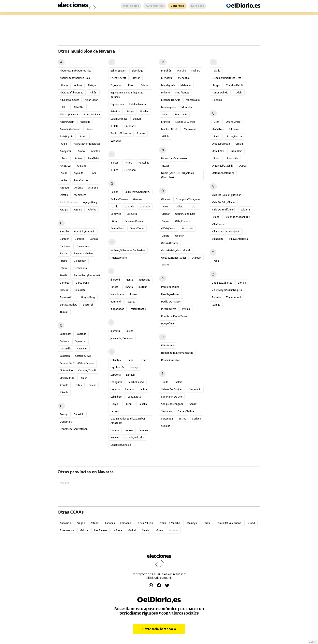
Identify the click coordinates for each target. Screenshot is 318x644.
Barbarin (65, 239)
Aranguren (66, 151)
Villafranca (218, 224)
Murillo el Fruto (170, 129)
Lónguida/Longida (121, 445)
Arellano (82, 166)
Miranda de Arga (171, 100)
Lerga (115, 404)
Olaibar (165, 214)
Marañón (166, 71)
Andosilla (85, 122)
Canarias (110, 523)
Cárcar (92, 385)
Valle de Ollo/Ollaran (224, 202)
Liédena (115, 430)
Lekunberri (116, 397)
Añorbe (92, 210)
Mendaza (183, 78)
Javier (130, 331)
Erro (131, 85)
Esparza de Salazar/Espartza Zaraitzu (127, 95)
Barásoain (66, 246)
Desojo (64, 414)
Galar (115, 192)
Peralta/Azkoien (170, 294)
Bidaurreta (80, 290)
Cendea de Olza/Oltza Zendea (77, 363)
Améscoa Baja (92, 114)
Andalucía (65, 523)
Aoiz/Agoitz (67, 136)
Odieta (180, 207)
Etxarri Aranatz (119, 119)
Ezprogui (116, 141)
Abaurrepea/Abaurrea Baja (75, 78)
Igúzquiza (145, 280)
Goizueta (132, 214)
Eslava (144, 85)
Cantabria (126, 523)
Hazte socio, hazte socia (159, 629)
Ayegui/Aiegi (90, 202)
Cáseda (64, 392)
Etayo (130, 111)
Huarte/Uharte (119, 258)
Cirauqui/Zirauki (87, 370)
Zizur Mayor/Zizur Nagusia (227, 290)
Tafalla (216, 71)
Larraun (130, 375)
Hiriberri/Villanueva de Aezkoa (128, 250)
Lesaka (143, 404)
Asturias (95, 523)
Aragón (81, 523)
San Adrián (195, 389)
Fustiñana (130, 170)
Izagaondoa (117, 309)
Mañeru (196, 71)
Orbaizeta (188, 228)
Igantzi (130, 280)
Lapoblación (118, 367)
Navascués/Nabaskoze (174, 158)
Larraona (116, 375)
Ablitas (78, 85)
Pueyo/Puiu (168, 324)
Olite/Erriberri (183, 221)
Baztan (64, 253)
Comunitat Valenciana (229, 523)
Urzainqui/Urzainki (222, 166)
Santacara (167, 411)
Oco (166, 207)
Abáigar (92, 85)
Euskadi (251, 523)
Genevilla (116, 214)
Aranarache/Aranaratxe (87, 144)
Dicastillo (79, 414)
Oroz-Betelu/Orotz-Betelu (176, 250)
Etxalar (144, 111)
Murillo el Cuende (185, 122)
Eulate (115, 126)
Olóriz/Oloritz (169, 228)
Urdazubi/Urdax (221, 144)
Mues (166, 114)
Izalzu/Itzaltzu (138, 309)
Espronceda (117, 104)
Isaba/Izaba (117, 294)
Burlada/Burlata (69, 305)
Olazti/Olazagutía (185, 214)
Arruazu (64, 188)
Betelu (64, 290)
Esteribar (115, 111)
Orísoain (197, 258)
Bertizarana (82, 283)
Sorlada (197, 419)
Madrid (132, 530)
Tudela (238, 93)
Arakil (64, 144)
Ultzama (234, 129)
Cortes (78, 385)
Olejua (165, 221)
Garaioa (138, 199)
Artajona (93, 188)
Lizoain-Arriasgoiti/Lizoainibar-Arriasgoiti (128, 421)
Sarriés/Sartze (186, 411)
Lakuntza (116, 360)
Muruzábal (190, 129)
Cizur (84, 378)
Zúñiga (216, 305)
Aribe (64, 180)
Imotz (115, 287)
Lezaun (115, 411)
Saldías (179, 382)
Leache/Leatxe (136, 382)
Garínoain (145, 207)
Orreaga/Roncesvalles (174, 258)
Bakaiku (64, 231)
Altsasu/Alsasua (69, 114)
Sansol (193, 404)
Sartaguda (167, 419)
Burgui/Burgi (88, 297)
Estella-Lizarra (138, 104)
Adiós (93, 93)
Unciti (216, 136)
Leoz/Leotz (134, 397)
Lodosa (129, 430)
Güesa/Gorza (137, 228)
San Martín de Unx (172, 397)
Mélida (165, 136)
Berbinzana (80, 268)
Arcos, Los (66, 166)
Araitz (83, 136)
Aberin (64, 85)
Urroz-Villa (232, 158)
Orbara (165, 236)
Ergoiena (116, 85)
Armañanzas (81, 180)
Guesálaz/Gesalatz (135, 221)
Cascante (82, 349)
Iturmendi (116, 302)
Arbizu (78, 158)
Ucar (216, 122)
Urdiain (240, 144)
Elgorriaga (137, 71)
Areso (64, 173)
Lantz (145, 360)
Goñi (115, 221)
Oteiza (166, 265)
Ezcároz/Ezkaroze (121, 133)
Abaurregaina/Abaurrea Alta (76, 71)
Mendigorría (168, 85)
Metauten (186, 85)
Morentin (187, 107)
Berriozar (65, 283)
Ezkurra (141, 133)
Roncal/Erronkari (171, 360)
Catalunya (191, 523)
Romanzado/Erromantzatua (177, 353)
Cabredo (82, 334)
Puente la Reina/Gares (174, 316)
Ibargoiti (115, 280)
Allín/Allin (79, 107)
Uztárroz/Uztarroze (223, 173)
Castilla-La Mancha (169, 523)
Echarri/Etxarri (118, 71)
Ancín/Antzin (67, 122)
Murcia (160, 530)
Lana (131, 360)
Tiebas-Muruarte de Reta (227, 78)
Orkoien (180, 236)
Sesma (183, 419)
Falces (115, 163)
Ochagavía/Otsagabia (188, 199)
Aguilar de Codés (70, 100)
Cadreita (64, 341)
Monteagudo (169, 107)
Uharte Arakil (233, 122)
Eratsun (136, 78)
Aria (94, 173)
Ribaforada (168, 345)
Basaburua (83, 246)
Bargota (79, 239)
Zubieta (216, 297)
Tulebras (217, 100)
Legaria (129, 389)
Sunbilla (166, 426)
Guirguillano (117, 228)
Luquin (115, 437)
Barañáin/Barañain (85, 231)
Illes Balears (100, 530)
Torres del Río (220, 93)
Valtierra (245, 210)
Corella (64, 385)
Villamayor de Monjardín (226, 231)
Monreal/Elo (193, 100)
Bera (64, 268)
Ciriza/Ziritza (67, 378)
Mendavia (167, 78)
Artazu (64, 195)
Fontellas (144, 163)
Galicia (84, 530)
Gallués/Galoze (119, 199)
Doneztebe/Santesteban (74, 429)
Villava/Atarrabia (238, 239)
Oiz (194, 207)
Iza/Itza (131, 302)
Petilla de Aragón (171, 302)
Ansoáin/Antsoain (70, 129)
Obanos (166, 199)
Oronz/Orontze (170, 243)
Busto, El (88, 305)
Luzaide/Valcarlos (135, 437)
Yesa (216, 261)
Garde (115, 207)
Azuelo (78, 210)
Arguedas (79, 173)
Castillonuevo (83, 356)
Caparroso (81, 341)
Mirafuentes (182, 93)
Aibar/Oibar (91, 100)
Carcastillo (66, 349)
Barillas (94, 239)
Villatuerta (218, 239)
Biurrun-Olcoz (68, 297)
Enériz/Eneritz (118, 78)
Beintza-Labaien (83, 253)
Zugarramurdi (234, 297)
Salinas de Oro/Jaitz (172, 389)
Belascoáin (80, 261)
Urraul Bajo (236, 151)
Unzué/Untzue (234, 136)
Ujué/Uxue (218, 129)
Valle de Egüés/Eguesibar (226, 195)
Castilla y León (145, 523)
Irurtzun (143, 287)
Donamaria (66, 422)
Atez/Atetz (80, 195)
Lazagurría (117, 382)
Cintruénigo (66, 370)
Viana (216, 217)
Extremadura (67, 530)
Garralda (129, 207)
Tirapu (216, 85)
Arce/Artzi (93, 158)
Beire (64, 261)
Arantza (96, 151)
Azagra (64, 210)
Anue (90, 129)
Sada (165, 382)
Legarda (115, 389)
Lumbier (143, 430)
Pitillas (186, 309)
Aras (64, 158)
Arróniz (79, 188)
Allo (64, 107)
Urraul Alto (218, 151)
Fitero (129, 163)
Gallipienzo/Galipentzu (137, 192)
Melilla (146, 530)
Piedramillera (169, 309)
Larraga (134, 367)
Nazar (165, 166)
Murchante (181, 114)
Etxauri (137, 119)
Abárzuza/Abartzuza (72, 93)
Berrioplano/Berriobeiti (87, 275)
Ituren (133, 294)
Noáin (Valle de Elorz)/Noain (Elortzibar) (178, 175)
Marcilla (182, 71)
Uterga (243, 166)
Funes (115, 170)
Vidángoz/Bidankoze (238, 217)
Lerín (129, 404)
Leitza (143, 389)
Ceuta (207, 523)
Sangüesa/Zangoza (172, 404)
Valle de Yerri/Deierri (223, 210)
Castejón (65, 356)
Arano (81, 151)
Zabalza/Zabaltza (222, 283)
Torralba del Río (235, 85)
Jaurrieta (115, 331)
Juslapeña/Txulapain (122, 338)
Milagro (166, 93)
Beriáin (64, 275)
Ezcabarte (130, 126)
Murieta (166, 122)
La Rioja (117, 530)
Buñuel (64, 312)
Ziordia (242, 283)
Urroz (216, 158)
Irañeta (129, 287)
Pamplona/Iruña (170, 287)
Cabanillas (66, 334)
